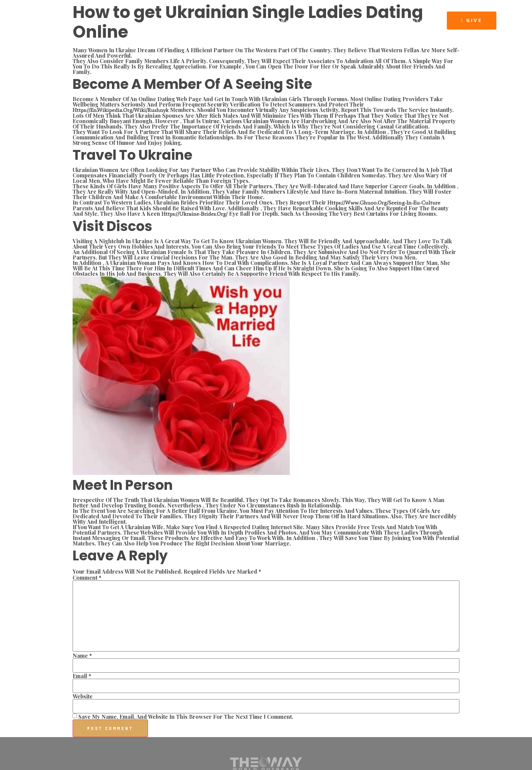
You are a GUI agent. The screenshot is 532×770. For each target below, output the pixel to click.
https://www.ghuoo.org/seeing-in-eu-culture (384, 203)
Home (184, 21)
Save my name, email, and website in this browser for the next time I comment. (186, 717)
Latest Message (283, 21)
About (210, 21)
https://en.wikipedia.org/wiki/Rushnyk (121, 110)
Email (82, 676)
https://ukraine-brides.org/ (195, 214)
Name (82, 656)
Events (325, 21)
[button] (472, 21)
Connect (239, 21)
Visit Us (422, 21)
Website (83, 696)
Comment (87, 578)
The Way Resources (373, 21)
